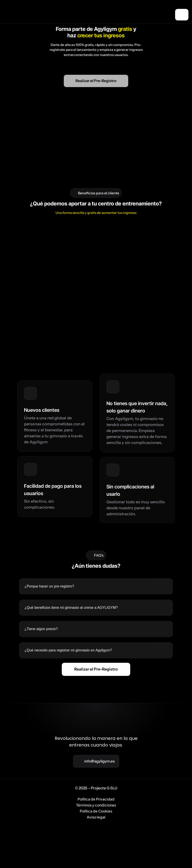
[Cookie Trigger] (101, 828)
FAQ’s (129, 828)
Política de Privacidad (96, 856)
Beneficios (67, 828)
